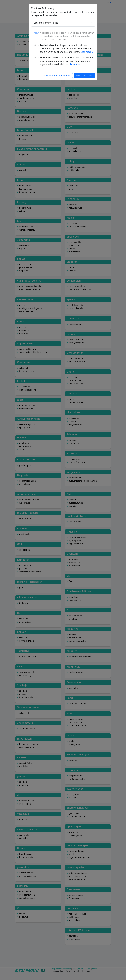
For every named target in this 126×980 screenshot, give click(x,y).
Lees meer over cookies (46, 23)
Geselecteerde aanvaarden (57, 76)
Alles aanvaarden (84, 76)
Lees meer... (87, 52)
